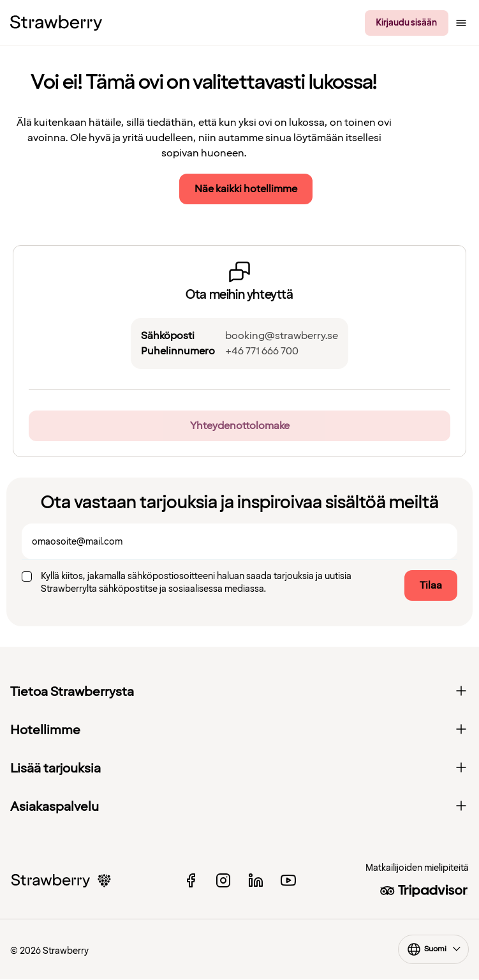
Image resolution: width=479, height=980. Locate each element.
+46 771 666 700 (262, 351)
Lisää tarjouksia (239, 769)
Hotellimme (239, 730)
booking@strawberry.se (282, 336)
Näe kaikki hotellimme (246, 189)
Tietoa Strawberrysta (239, 692)
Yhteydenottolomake (240, 426)
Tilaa (431, 585)
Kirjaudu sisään (406, 23)
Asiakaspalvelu (239, 807)
